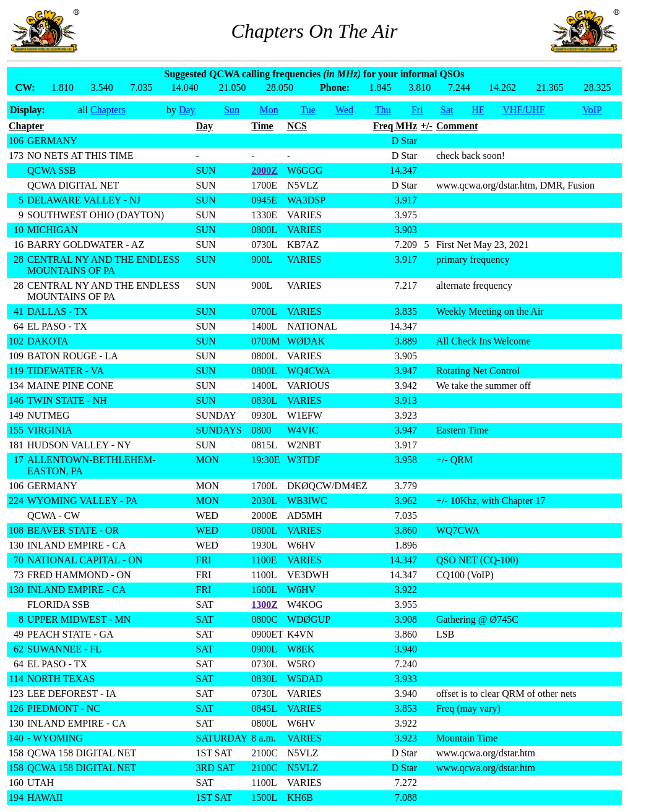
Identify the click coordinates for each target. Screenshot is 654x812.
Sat (447, 110)
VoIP (592, 110)
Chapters (108, 110)
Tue (308, 110)
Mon (269, 110)
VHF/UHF (523, 110)
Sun (232, 110)
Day (187, 110)
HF (478, 110)
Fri (417, 110)
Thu (383, 110)
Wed (344, 110)
